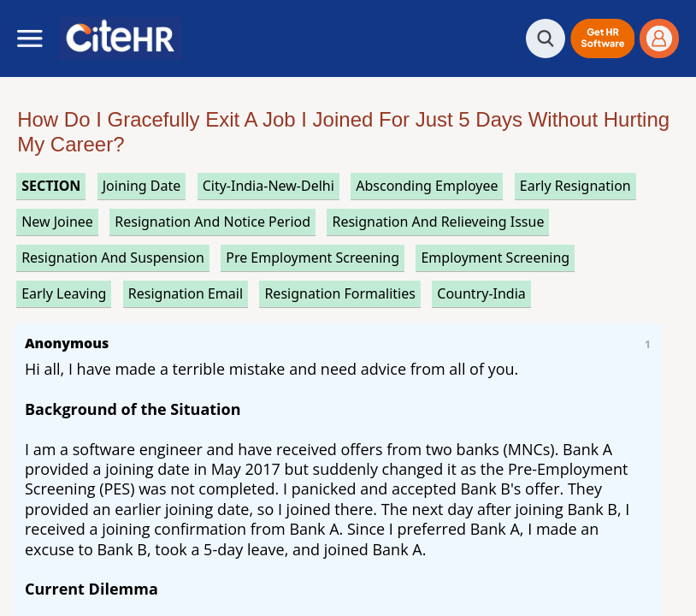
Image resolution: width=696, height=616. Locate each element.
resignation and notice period (212, 222)
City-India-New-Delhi (268, 186)
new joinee (57, 222)
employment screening (495, 258)
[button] (602, 38)
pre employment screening (313, 258)
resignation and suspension (113, 258)
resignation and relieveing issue (438, 222)
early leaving (64, 293)
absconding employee (427, 186)
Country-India (481, 293)
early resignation (575, 186)
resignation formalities (339, 293)
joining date (142, 186)
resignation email (186, 293)
